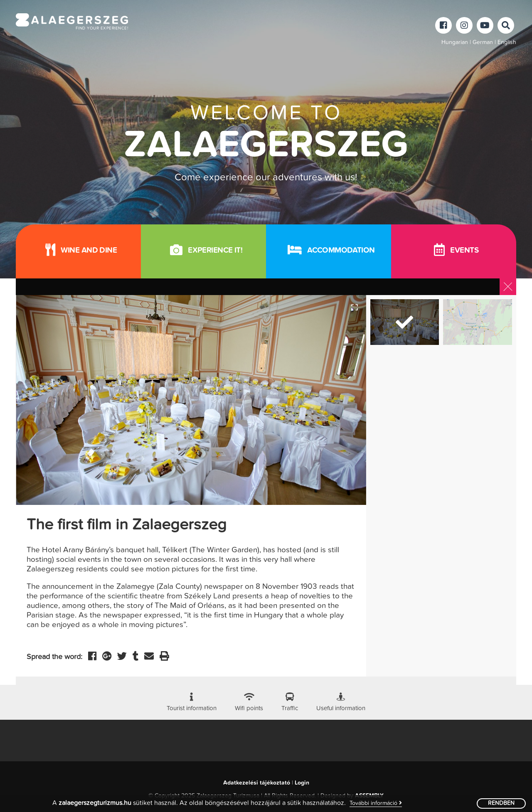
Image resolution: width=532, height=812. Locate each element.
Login (302, 783)
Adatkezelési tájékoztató (257, 783)
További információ (376, 803)
